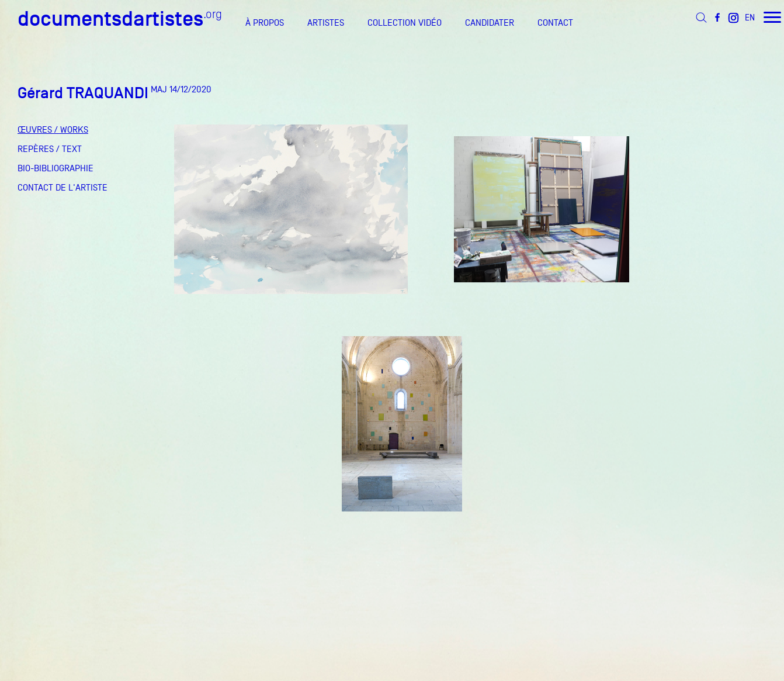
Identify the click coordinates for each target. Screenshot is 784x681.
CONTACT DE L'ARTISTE (63, 188)
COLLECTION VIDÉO (405, 23)
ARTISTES (326, 23)
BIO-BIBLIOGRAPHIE (55, 168)
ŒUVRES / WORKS (53, 130)
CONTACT (555, 23)
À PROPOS (265, 23)
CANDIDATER (490, 23)
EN (750, 17)
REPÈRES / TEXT (50, 149)
